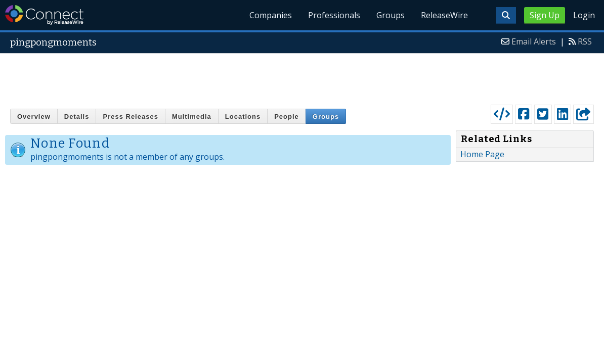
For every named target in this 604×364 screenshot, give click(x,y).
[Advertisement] (302, 77)
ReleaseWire (444, 15)
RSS (585, 41)
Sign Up (545, 15)
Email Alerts (534, 41)
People (287, 117)
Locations (243, 117)
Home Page (482, 154)
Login (584, 15)
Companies (271, 15)
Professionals (334, 15)
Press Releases (130, 117)
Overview (34, 117)
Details (77, 117)
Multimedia (192, 117)
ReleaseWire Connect (44, 15)
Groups (391, 15)
